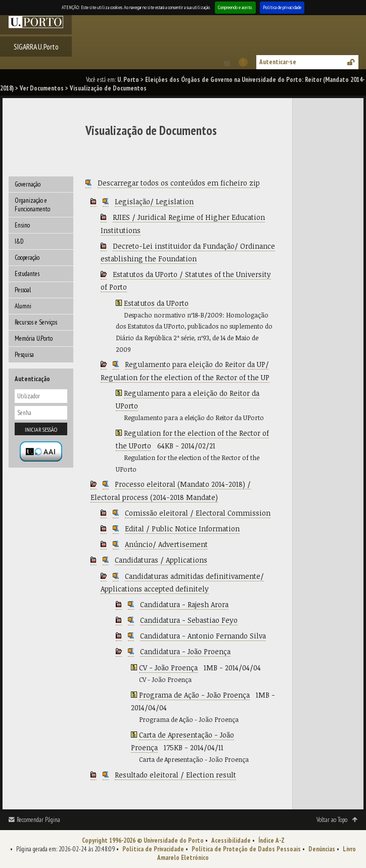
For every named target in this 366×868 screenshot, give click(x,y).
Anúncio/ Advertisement (166, 544)
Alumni (23, 306)
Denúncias (322, 849)
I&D (19, 241)
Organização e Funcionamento (32, 205)
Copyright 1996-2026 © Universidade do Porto (143, 840)
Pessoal (23, 290)
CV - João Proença (168, 668)
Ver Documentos (42, 88)
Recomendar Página (38, 820)
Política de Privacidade (153, 849)
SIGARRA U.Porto (36, 47)
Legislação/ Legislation (154, 201)
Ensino (22, 225)
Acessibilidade (231, 840)
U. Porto (128, 80)
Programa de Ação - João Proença (194, 695)
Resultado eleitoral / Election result (175, 775)
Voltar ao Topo (332, 820)
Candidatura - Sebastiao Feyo (189, 620)
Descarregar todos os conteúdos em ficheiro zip (179, 183)
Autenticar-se (278, 62)
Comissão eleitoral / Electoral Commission (198, 513)
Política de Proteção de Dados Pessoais (246, 849)
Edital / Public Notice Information (182, 529)
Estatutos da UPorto (156, 303)
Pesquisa (24, 355)
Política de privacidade (282, 7)
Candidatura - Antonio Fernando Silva (203, 636)
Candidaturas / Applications (161, 560)
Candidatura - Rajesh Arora (184, 604)
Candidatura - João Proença (185, 651)
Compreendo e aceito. (235, 7)
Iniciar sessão (41, 429)
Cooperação (27, 258)
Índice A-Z (271, 840)
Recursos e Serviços (36, 322)
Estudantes (27, 274)
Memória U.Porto (34, 338)
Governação (28, 184)
